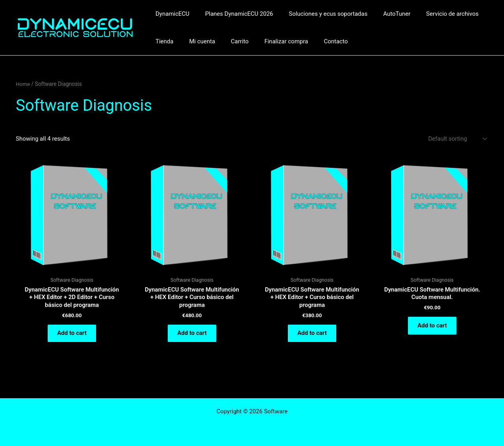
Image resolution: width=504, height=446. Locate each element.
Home (23, 84)
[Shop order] (457, 139)
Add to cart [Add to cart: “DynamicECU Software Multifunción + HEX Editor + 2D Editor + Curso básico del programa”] (72, 334)
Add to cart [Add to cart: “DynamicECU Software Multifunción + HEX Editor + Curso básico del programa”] (192, 334)
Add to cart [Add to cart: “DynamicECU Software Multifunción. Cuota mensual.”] (432, 326)
